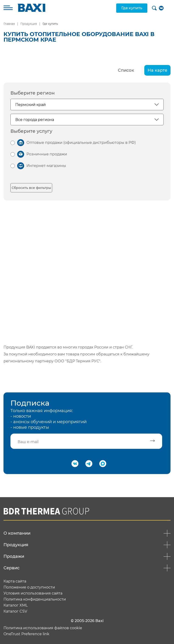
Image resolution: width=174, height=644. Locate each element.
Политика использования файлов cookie (43, 628)
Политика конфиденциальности (35, 599)
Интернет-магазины (46, 166)
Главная (9, 24)
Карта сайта (15, 581)
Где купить (132, 8)
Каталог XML (16, 605)
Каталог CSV (15, 611)
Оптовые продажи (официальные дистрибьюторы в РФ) (81, 143)
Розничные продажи (47, 154)
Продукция (29, 24)
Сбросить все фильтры (31, 188)
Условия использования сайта (33, 593)
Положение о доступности (29, 587)
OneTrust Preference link (26, 634)
